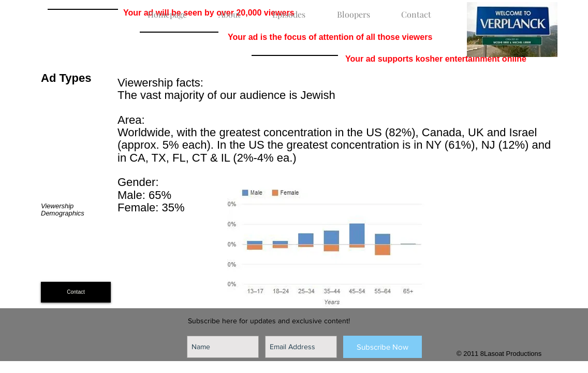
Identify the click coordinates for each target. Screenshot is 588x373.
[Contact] (76, 292)
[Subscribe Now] (383, 347)
